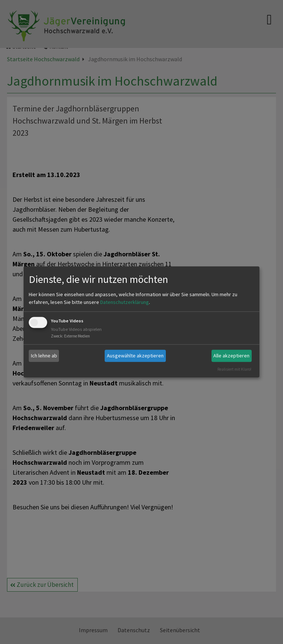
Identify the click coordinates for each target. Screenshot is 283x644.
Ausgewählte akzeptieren (135, 356)
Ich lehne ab (44, 356)
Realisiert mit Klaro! (234, 369)
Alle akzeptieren (231, 356)
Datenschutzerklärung (125, 302)
